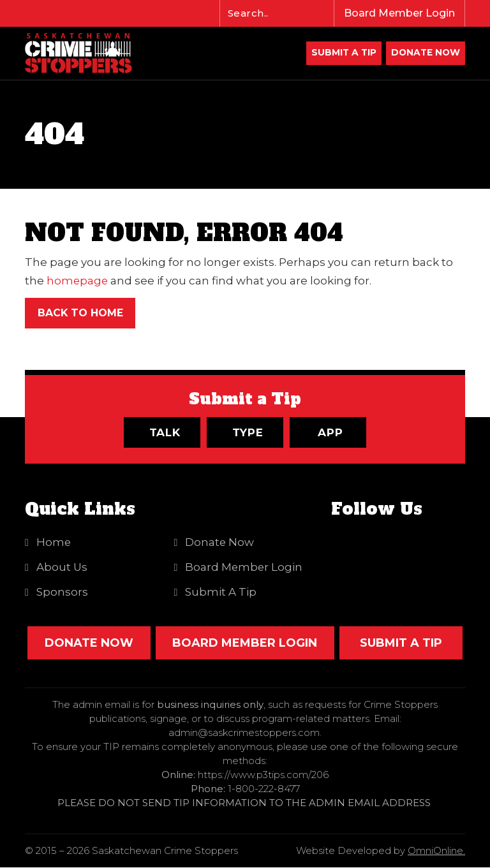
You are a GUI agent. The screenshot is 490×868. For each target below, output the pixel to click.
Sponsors (62, 592)
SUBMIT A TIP (401, 644)
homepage (78, 281)
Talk (165, 433)
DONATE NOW (425, 54)
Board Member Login (399, 13)
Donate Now (220, 543)
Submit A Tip (341, 54)
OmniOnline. (436, 851)
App (331, 433)
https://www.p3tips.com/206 (263, 775)
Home (54, 543)
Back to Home (81, 313)
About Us (62, 568)
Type (248, 433)
